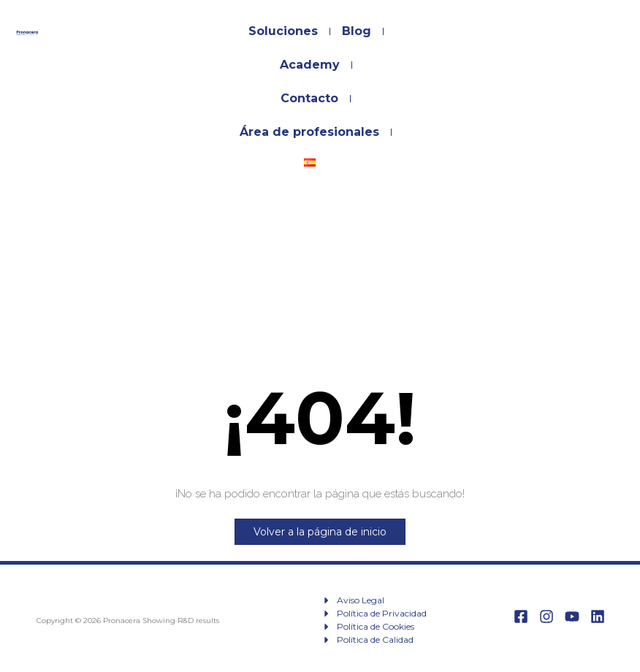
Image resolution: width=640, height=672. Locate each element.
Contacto (309, 98)
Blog (357, 31)
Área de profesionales (309, 132)
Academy (310, 65)
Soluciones (283, 31)
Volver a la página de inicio (320, 532)
